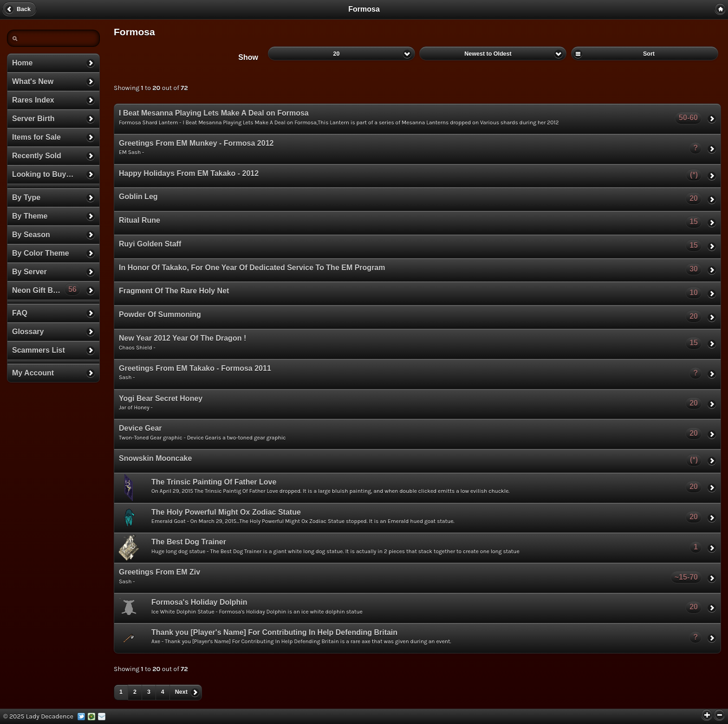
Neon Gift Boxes (46, 289)
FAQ (20, 313)
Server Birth (33, 119)
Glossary (28, 332)
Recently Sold (37, 156)
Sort (645, 53)
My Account (33, 373)
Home (22, 63)
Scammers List (39, 350)
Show (248, 57)
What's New (33, 81)
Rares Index (33, 100)
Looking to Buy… (43, 174)
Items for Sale (36, 137)
